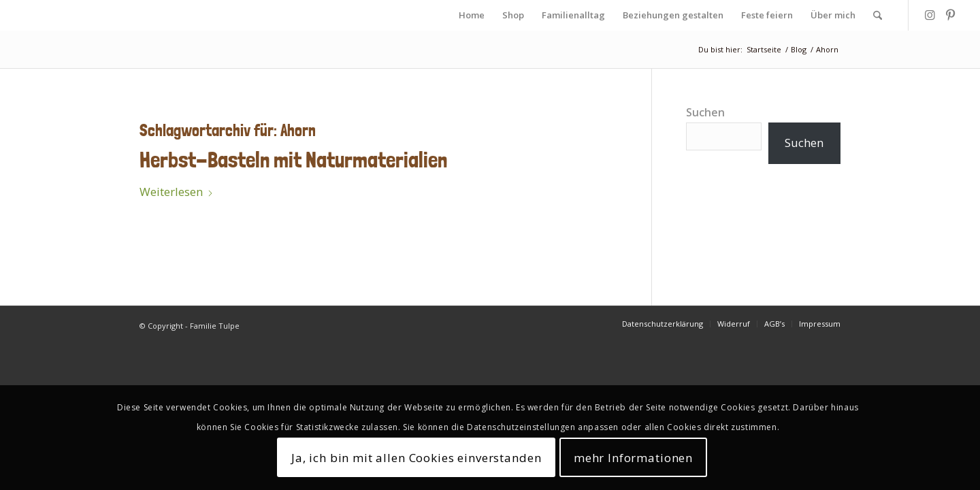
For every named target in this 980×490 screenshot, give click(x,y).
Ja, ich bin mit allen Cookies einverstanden (416, 458)
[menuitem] (472, 15)
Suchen (705, 112)
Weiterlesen (177, 192)
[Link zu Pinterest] (950, 15)
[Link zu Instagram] (930, 15)
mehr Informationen (633, 458)
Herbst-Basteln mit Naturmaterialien (293, 160)
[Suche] (878, 15)
